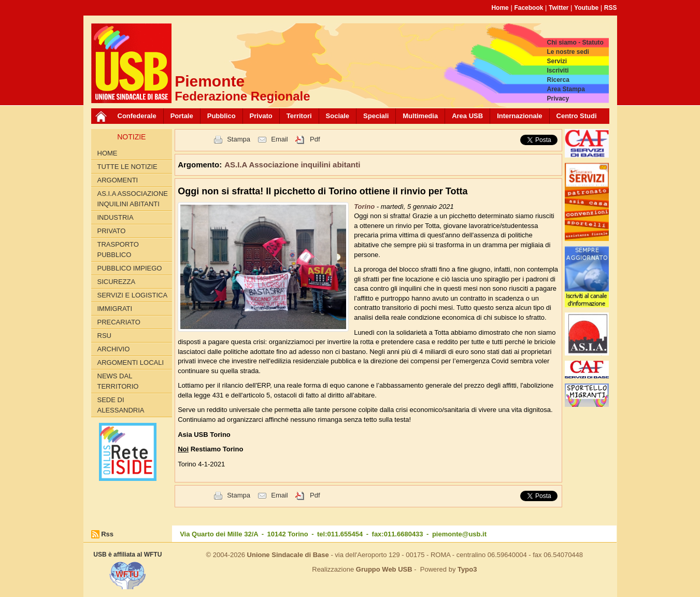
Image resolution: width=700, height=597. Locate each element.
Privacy (558, 98)
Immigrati (115, 309)
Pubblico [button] (222, 116)
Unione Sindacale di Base (288, 555)
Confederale (137, 116)
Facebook (528, 8)
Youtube (586, 8)
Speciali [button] (376, 116)
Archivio (114, 349)
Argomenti (118, 180)
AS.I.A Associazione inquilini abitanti (133, 199)
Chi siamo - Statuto (575, 42)
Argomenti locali (131, 363)
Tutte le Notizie (127, 167)
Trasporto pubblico (118, 250)
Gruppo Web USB (384, 569)
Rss (107, 534)
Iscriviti (558, 70)
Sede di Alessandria (121, 405)
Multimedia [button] (420, 116)
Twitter (559, 8)
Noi (183, 449)
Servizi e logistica (133, 295)
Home (500, 8)
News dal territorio (118, 381)
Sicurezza (117, 282)
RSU (104, 336)
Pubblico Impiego (130, 268)
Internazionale (519, 116)
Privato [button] (261, 116)
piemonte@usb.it (459, 534)
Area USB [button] (467, 116)
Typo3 (467, 569)
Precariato (119, 322)
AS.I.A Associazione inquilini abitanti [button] (292, 165)
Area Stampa (566, 89)
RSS (611, 8)
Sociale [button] (338, 116)
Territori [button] (299, 116)
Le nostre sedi (568, 52)
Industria (116, 217)
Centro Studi (577, 116)
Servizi (557, 61)
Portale (182, 116)
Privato (112, 231)
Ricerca (558, 80)
